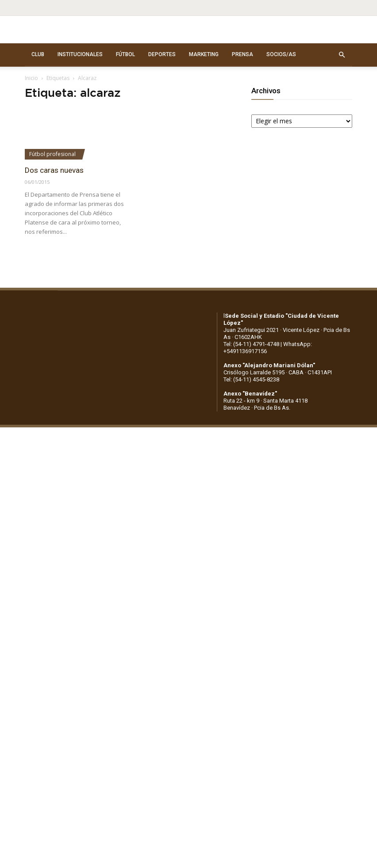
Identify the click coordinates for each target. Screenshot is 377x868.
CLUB (38, 54)
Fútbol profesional (52, 154)
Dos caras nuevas (54, 170)
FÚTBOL (125, 54)
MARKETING (204, 54)
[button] (342, 55)
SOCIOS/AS (281, 54)
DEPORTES (162, 54)
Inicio (31, 78)
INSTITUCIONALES (80, 54)
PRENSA (242, 54)
